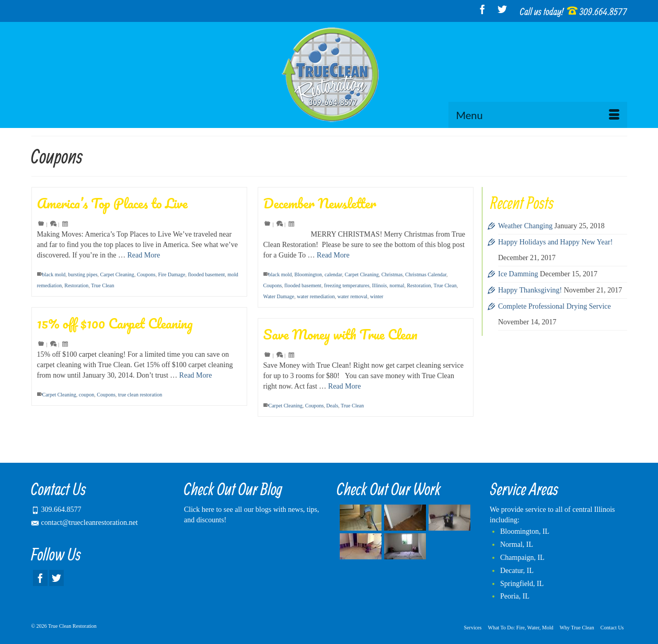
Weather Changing (525, 226)
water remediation (316, 296)
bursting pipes (83, 274)
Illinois (379, 285)
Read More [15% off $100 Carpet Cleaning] (196, 375)
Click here (199, 510)
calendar (333, 274)
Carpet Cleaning (117, 274)
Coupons (146, 274)
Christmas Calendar (426, 274)
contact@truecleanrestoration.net (85, 523)
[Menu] (538, 115)
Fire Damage (171, 274)
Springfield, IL (522, 584)
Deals (332, 406)
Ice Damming (518, 274)
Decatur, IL (517, 571)
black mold (54, 274)
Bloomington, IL (525, 531)
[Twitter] (502, 9)
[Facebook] (482, 9)
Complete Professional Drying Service (555, 306)
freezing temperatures (347, 285)
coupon (86, 395)
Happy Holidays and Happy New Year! (555, 242)
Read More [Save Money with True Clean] (345, 386)
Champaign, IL (522, 558)
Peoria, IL (515, 596)
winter (377, 296)
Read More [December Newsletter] (333, 255)
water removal (352, 296)
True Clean (102, 285)
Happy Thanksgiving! (530, 290)
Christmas (392, 274)
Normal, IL (517, 545)
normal (397, 285)
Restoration (76, 285)
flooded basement (206, 274)
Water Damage (279, 296)
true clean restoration (140, 395)
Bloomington (308, 274)
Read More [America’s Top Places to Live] (144, 255)
